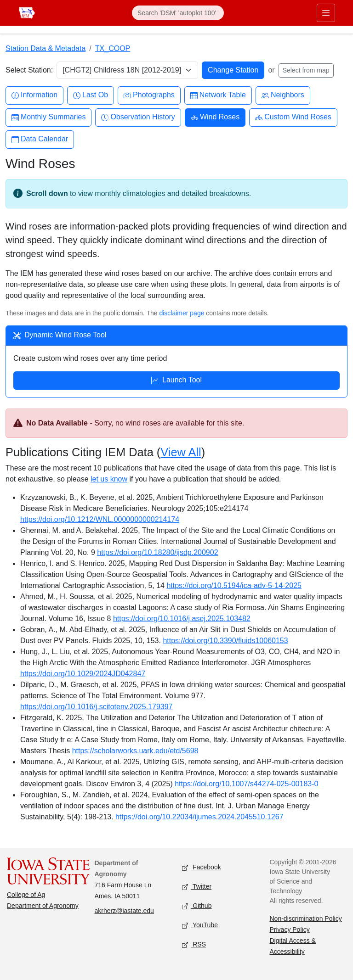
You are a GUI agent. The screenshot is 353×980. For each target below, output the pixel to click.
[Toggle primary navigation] (326, 13)
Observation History (138, 117)
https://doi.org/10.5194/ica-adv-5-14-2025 (234, 585)
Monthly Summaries (48, 117)
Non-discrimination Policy (306, 918)
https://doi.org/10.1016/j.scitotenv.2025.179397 (97, 707)
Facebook (202, 868)
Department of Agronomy (43, 906)
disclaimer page (182, 313)
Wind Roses (215, 117)
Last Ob (91, 95)
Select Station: (29, 70)
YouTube (200, 926)
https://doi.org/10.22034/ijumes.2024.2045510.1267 (199, 817)
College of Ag (26, 895)
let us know (109, 479)
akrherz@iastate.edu (124, 911)
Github (197, 906)
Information (34, 95)
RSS (194, 945)
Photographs (149, 95)
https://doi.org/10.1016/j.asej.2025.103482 (182, 619)
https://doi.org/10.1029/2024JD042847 (83, 674)
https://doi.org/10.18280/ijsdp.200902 (157, 552)
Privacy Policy (290, 930)
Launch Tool (176, 381)
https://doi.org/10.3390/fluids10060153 (225, 641)
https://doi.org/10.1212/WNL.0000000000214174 (100, 519)
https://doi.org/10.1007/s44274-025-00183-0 (246, 784)
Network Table (218, 95)
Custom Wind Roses (293, 117)
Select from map (306, 70)
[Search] (178, 13)
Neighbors (283, 95)
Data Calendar (40, 139)
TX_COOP (113, 48)
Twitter (197, 887)
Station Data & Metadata (46, 48)
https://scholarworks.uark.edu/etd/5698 (135, 751)
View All (181, 452)
